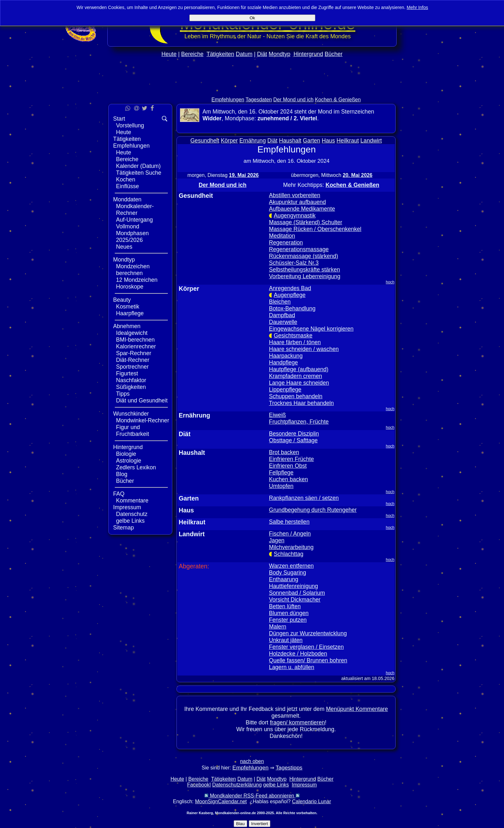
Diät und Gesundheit (142, 400)
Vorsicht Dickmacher (295, 600)
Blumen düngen (289, 613)
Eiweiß (278, 415)
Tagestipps (289, 768)
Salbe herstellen (289, 522)
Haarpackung (286, 356)
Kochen (126, 179)
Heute (169, 54)
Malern (278, 627)
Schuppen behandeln (296, 396)
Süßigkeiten (131, 387)
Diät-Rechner (133, 360)
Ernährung (253, 141)
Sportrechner (132, 367)
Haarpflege (130, 313)
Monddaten (127, 199)
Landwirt (371, 141)
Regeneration (286, 243)
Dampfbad (282, 315)
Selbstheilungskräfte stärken (305, 270)
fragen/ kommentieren (297, 722)
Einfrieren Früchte (292, 459)
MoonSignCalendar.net (221, 801)
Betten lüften (285, 606)
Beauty (122, 300)
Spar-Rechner (134, 353)
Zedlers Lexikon (136, 467)
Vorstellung (130, 125)
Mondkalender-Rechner (135, 210)
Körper (229, 141)
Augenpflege (290, 295)
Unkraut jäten (286, 640)
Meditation (282, 236)
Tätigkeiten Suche (139, 173)
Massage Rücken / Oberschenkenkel (315, 229)
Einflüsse (127, 186)
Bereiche (192, 54)
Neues (124, 247)
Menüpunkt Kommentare (357, 709)
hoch (390, 282)
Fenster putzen (288, 620)
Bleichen (280, 302)
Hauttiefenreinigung (294, 586)
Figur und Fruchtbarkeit (133, 431)
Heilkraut (348, 141)
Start (119, 119)
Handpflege (283, 363)
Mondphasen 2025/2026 (132, 237)
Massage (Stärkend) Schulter (306, 222)
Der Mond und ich (293, 100)
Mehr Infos (417, 7)
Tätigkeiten (221, 54)
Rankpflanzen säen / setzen (304, 498)
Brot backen (284, 452)
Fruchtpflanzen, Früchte (299, 422)
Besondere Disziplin (294, 434)
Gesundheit (205, 141)
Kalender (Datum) (138, 166)
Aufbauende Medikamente (302, 209)
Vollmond (128, 226)
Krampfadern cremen (296, 376)
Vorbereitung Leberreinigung (305, 276)
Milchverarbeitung (291, 547)
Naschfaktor (131, 380)
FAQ (119, 494)
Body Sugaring (288, 573)
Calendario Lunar (312, 801)
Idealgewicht (132, 333)
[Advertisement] (252, 91)
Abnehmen (127, 326)
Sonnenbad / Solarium (297, 593)
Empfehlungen (228, 100)
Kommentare (132, 501)
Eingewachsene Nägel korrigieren (311, 329)
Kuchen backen (288, 479)
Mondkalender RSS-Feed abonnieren (252, 796)
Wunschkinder (131, 414)
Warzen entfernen (291, 566)
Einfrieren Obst (288, 466)
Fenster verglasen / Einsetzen (306, 647)
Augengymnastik (295, 216)
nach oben (252, 761)
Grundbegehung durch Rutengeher (313, 510)
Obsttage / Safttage (293, 440)
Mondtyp (279, 54)
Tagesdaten (259, 100)
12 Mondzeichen (137, 280)
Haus (328, 141)
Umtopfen (281, 486)
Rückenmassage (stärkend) (304, 256)
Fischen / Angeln (290, 534)
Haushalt (290, 141)
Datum (244, 54)
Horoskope (130, 287)
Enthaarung (284, 579)
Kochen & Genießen (338, 100)
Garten (311, 141)
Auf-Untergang (134, 220)
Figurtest (127, 373)
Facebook (198, 785)
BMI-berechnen (135, 340)
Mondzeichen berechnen (133, 270)
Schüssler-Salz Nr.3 (294, 263)
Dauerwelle (283, 322)
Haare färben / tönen (295, 342)
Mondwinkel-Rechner (143, 420)
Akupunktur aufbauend (297, 202)
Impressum (127, 507)
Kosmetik (128, 307)
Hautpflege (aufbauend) (299, 369)
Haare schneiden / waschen (304, 349)
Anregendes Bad (290, 288)
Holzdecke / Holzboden (298, 654)
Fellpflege (281, 473)
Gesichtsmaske (293, 336)
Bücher (334, 54)
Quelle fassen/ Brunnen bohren (308, 660)
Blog (122, 474)
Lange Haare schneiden (299, 383)
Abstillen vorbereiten (295, 195)
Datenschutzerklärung (237, 785)
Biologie (126, 454)
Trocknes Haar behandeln (301, 403)
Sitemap (124, 528)
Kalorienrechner (136, 346)
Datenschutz (132, 514)
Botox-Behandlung (292, 308)
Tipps (123, 394)
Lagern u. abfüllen (292, 667)
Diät (262, 54)
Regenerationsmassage (299, 249)
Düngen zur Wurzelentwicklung (308, 633)
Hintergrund (308, 54)
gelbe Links (130, 521)
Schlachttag (289, 554)
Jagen (277, 540)
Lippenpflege (285, 390)
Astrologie (129, 461)
